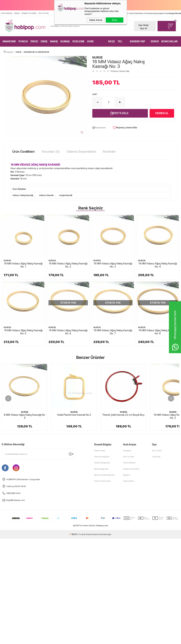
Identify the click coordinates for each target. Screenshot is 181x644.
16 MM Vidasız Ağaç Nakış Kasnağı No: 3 (114, 266)
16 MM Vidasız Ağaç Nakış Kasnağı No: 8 (69, 394)
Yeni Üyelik (157, 579)
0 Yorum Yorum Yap (120, 71)
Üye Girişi (143, 25)
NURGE (7, 261)
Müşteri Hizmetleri (29, 13)
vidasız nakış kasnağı (23, 195)
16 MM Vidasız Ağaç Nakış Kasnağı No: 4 (23, 330)
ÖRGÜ (34, 41)
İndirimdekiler (7, 13)
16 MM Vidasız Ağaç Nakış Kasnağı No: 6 (114, 330)
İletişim (17, 13)
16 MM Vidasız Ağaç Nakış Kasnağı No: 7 (23, 394)
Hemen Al (162, 113)
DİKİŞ (44, 41)
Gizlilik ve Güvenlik (102, 609)
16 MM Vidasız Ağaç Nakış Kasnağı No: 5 (69, 330)
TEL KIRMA (122, 43)
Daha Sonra (96, 20)
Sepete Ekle (120, 113)
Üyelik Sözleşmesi (102, 591)
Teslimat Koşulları (102, 585)
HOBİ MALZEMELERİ (96, 43)
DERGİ (155, 41)
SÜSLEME (78, 41)
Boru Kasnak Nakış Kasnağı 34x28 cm (25, 545)
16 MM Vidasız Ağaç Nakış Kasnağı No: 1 (23, 266)
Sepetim (127, 603)
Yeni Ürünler (44, 13)
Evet (114, 20)
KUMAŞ (65, 41)
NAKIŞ (54, 41)
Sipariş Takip (128, 609)
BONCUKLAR (169, 41)
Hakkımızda (99, 579)
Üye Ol (143, 28)
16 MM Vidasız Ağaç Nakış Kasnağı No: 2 (69, 266)
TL (170, 26)
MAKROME (9, 41)
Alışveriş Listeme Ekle (125, 128)
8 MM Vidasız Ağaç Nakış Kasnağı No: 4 (25, 476)
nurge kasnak (66, 195)
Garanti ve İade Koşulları (105, 603)
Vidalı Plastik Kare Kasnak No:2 (74, 474)
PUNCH (23, 41)
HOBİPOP (25, 540)
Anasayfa (127, 579)
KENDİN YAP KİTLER (138, 43)
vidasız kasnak (46, 195)
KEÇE (112, 41)
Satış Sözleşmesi (101, 597)
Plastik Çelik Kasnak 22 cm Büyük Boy (124, 474)
